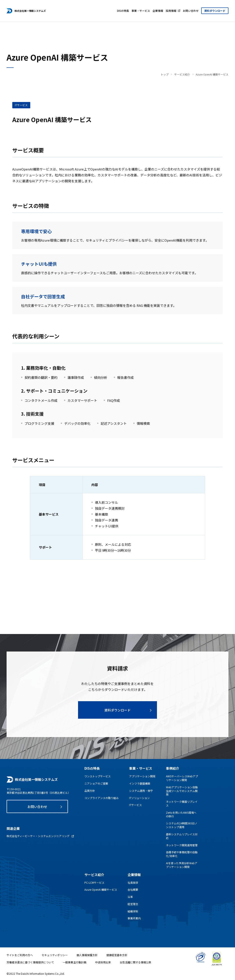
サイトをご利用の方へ (20, 955)
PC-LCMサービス (94, 883)
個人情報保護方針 (87, 955)
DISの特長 (123, 11)
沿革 (130, 897)
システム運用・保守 (141, 791)
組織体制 (133, 911)
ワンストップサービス (98, 776)
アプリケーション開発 (142, 776)
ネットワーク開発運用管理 (182, 845)
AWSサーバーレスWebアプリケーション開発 (182, 778)
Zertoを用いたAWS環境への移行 (181, 814)
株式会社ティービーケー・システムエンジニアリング (38, 836)
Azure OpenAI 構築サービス (101, 890)
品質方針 (90, 791)
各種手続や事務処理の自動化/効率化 (182, 854)
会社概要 (133, 890)
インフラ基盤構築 (140, 783)
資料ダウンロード (215, 11)
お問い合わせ (191, 11)
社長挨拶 (133, 883)
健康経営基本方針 (117, 955)
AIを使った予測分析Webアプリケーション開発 (182, 865)
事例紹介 (173, 768)
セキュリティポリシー (55, 955)
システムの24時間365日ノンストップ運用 (182, 825)
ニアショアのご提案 (96, 783)
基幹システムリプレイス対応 (182, 836)
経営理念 (133, 904)
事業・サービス (141, 11)
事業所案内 (134, 918)
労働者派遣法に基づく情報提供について (30, 962)
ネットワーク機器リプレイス (182, 803)
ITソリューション (139, 798)
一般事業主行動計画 (75, 962)
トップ (165, 74)
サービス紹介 (182, 74)
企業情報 (158, 11)
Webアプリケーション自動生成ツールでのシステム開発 (182, 791)
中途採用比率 (103, 962)
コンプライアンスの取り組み (101, 798)
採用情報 (171, 11)
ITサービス (135, 805)
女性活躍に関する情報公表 (135, 962)
